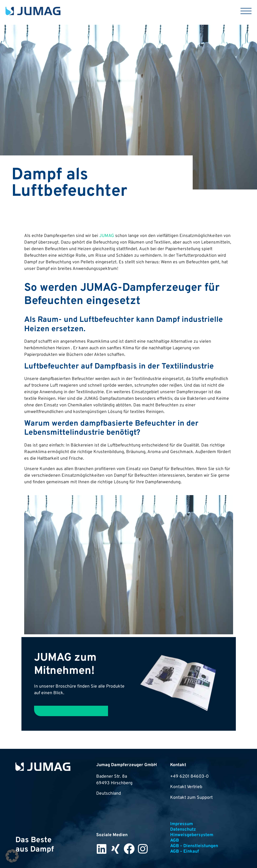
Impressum (182, 824)
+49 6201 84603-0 (189, 777)
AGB (175, 841)
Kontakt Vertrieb (186, 787)
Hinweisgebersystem (192, 835)
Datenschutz (183, 830)
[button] (12, 856)
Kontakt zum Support (191, 798)
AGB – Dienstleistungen (194, 846)
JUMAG (107, 236)
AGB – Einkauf (185, 852)
